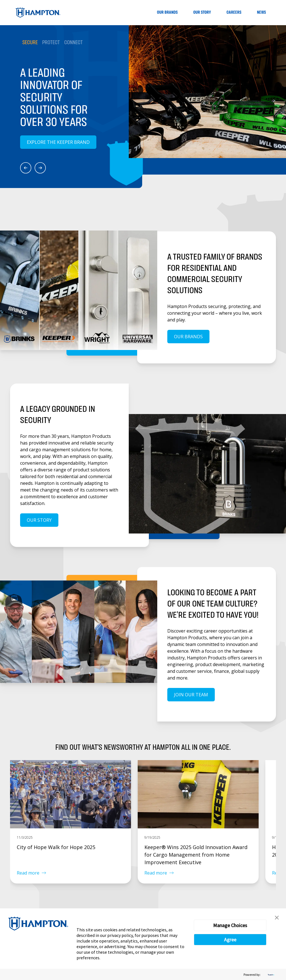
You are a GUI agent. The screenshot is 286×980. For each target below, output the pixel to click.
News (261, 12)
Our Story (202, 12)
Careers (234, 12)
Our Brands (167, 12)
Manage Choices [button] (230, 925)
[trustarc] (270, 975)
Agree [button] (230, 940)
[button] (277, 918)
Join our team (191, 695)
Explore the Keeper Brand (58, 142)
